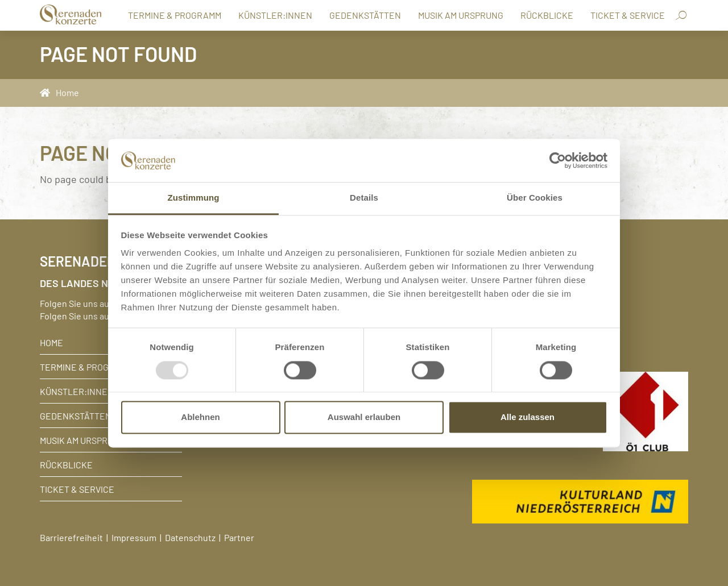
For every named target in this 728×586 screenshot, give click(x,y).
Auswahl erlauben (364, 417)
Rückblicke (547, 15)
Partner (239, 537)
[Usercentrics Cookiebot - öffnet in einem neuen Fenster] (558, 160)
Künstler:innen (275, 15)
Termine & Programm (175, 15)
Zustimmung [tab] (194, 198)
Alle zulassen (528, 417)
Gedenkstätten (365, 15)
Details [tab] (364, 198)
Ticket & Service (628, 15)
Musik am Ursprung (461, 15)
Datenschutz (190, 537)
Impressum (134, 537)
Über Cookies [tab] (535, 198)
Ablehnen (200, 417)
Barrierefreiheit (71, 537)
